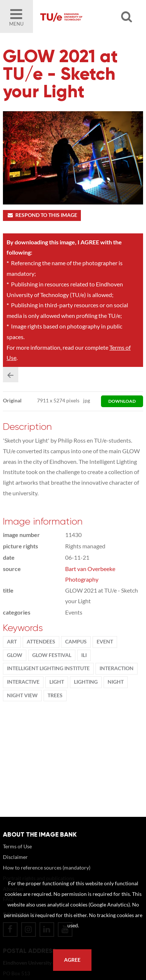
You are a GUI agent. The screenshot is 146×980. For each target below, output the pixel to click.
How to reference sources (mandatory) (47, 868)
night (116, 682)
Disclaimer (15, 857)
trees (55, 695)
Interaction (117, 668)
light (57, 682)
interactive (23, 682)
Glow (15, 655)
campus (76, 642)
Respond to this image (42, 215)
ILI (84, 655)
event (105, 642)
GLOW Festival (52, 655)
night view (22, 695)
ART (12, 642)
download (122, 401)
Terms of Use (17, 846)
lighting (86, 682)
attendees (41, 642)
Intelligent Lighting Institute (48, 668)
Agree (72, 960)
